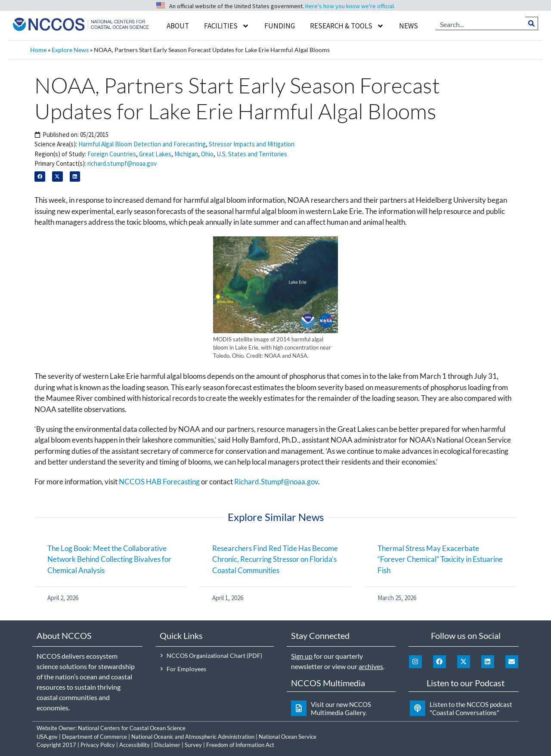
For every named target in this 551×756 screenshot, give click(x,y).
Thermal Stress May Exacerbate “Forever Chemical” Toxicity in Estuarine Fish (440, 559)
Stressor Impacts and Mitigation (252, 144)
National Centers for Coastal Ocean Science (132, 728)
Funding (280, 26)
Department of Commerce (94, 737)
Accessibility (135, 745)
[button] (40, 177)
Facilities (227, 26)
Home (38, 50)
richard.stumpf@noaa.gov (122, 163)
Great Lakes (155, 154)
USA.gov (47, 737)
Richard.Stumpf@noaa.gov (276, 482)
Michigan (186, 154)
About (178, 26)
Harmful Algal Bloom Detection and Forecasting (142, 144)
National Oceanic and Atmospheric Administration (193, 737)
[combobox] (481, 24)
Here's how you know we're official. (350, 6)
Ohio (207, 154)
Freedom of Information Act (240, 745)
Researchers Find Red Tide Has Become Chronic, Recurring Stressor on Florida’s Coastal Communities (275, 559)
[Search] (532, 24)
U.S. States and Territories (252, 154)
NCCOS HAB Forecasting (159, 482)
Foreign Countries (112, 154)
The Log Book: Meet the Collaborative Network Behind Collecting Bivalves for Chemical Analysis (109, 559)
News (409, 26)
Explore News (70, 50)
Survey (193, 745)
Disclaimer (167, 745)
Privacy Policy (98, 745)
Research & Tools (347, 26)
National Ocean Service (288, 737)
